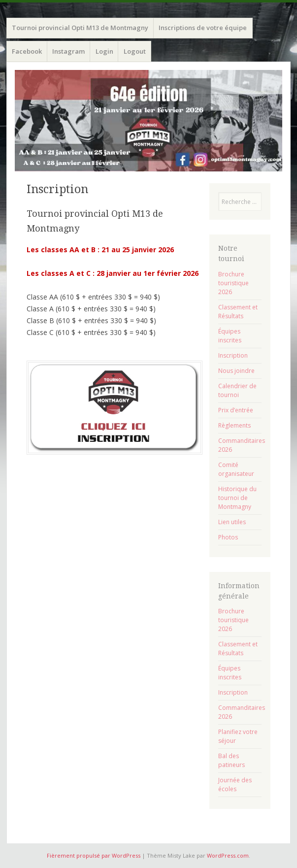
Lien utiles (232, 522)
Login (104, 51)
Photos (228, 537)
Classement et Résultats (238, 312)
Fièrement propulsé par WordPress (94, 855)
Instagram (68, 51)
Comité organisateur (236, 469)
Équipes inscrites (230, 336)
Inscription (233, 355)
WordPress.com (228, 855)
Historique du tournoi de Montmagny (237, 498)
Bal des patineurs (231, 760)
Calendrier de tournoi (237, 390)
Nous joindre (236, 371)
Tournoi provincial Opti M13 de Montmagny (80, 28)
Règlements (234, 425)
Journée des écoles (235, 785)
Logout (135, 51)
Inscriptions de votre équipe (203, 28)
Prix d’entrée (236, 410)
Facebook (27, 51)
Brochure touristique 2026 (233, 283)
